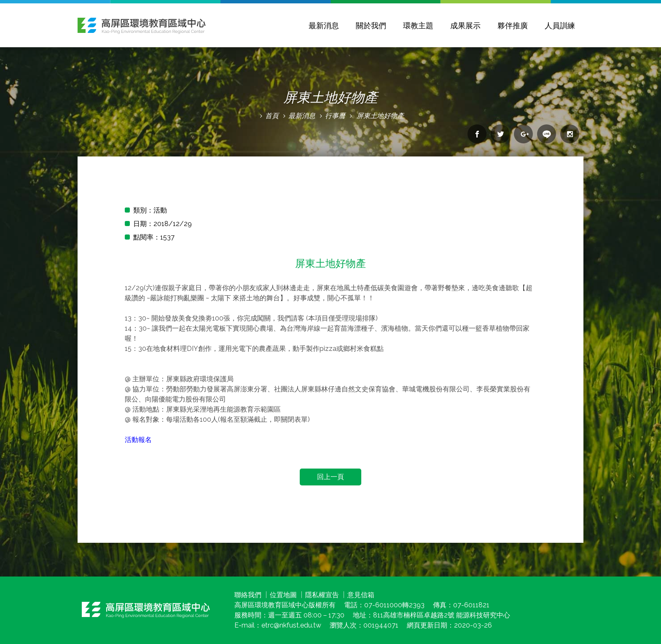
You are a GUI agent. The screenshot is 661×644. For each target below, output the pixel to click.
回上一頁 (330, 477)
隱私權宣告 (322, 595)
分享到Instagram (570, 134)
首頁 (272, 116)
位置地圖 (283, 595)
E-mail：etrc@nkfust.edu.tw (278, 625)
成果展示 (465, 26)
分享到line (547, 134)
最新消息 (324, 26)
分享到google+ (523, 134)
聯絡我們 (248, 595)
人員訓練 (560, 26)
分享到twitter (500, 134)
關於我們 (371, 26)
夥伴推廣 (513, 26)
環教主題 (418, 26)
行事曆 (335, 116)
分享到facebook (477, 134)
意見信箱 (361, 595)
